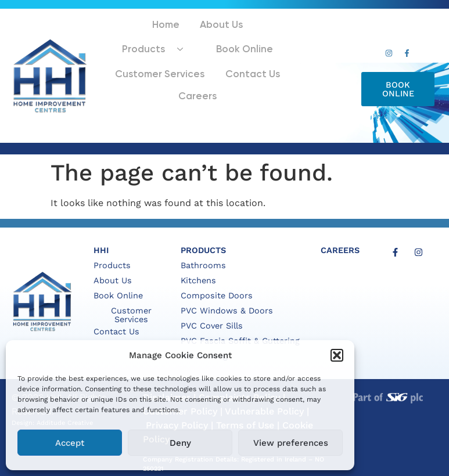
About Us (173, 37)
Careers (228, 80)
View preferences (291, 443)
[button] (337, 355)
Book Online (146, 59)
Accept (70, 443)
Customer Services (230, 59)
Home (123, 37)
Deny (180, 443)
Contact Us (169, 80)
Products (243, 37)
